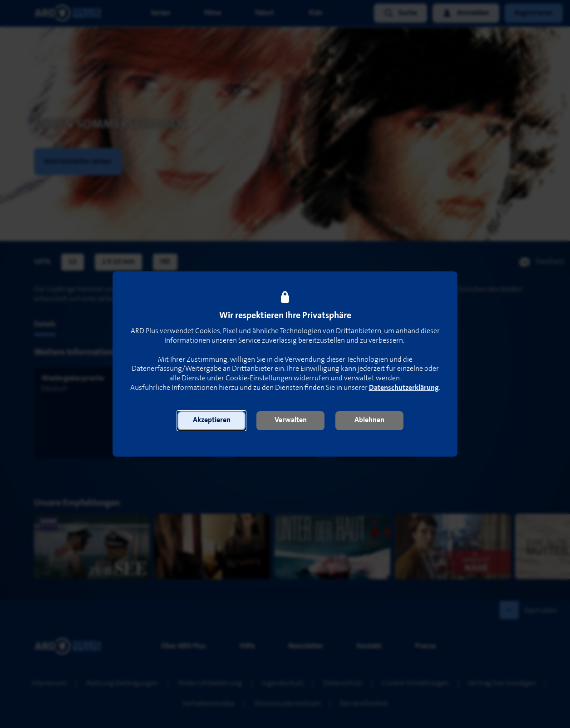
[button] (211, 421)
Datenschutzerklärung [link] (404, 388)
